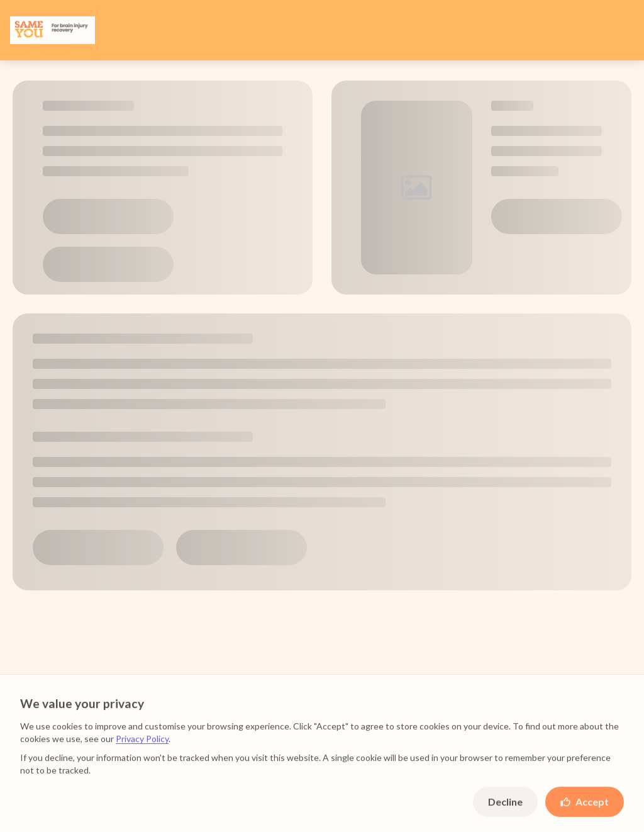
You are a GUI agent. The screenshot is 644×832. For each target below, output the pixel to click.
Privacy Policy (142, 745)
